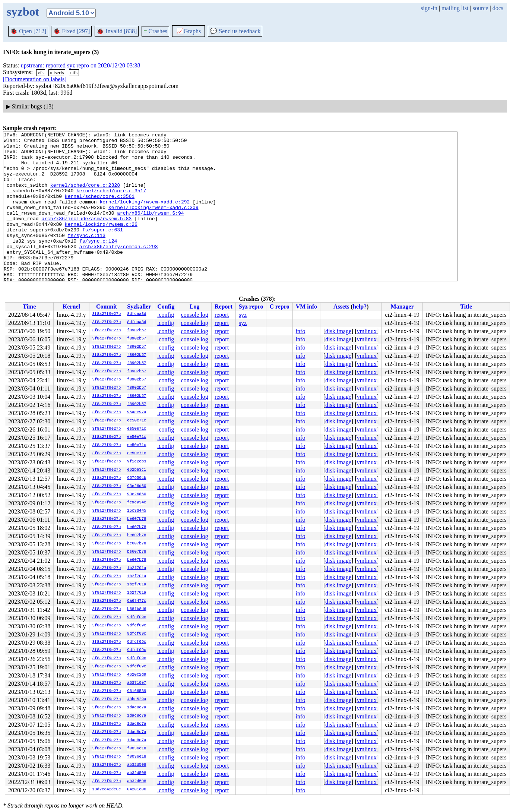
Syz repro (251, 307)
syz (243, 315)
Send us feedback (235, 31)
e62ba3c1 (137, 470)
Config (166, 307)
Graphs (189, 31)
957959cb (137, 478)
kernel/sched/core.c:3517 (111, 203)
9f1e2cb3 (137, 462)
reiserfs (57, 72)
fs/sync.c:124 (98, 263)
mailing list (455, 8)
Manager (402, 307)
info (301, 331)
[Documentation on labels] (35, 79)
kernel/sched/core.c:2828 (85, 196)
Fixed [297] (71, 31)
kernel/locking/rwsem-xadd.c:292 (145, 216)
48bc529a (137, 699)
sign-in (429, 8)
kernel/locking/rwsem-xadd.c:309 (153, 223)
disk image (338, 331)
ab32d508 (137, 765)
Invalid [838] (117, 31)
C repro (279, 307)
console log (195, 315)
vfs (41, 72)
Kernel (71, 307)
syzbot (23, 12)
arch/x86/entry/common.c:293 (119, 270)
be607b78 (137, 519)
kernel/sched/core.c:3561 (100, 209)
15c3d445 (137, 511)
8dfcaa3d (137, 314)
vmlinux (367, 331)
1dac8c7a (137, 708)
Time (29, 307)
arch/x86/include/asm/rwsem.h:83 (86, 236)
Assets (341, 307)
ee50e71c (137, 421)
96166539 (137, 691)
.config (166, 315)
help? (360, 307)
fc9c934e (137, 503)
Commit (107, 307)
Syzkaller (139, 307)
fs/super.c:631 (103, 250)
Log (195, 307)
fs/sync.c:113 (87, 256)
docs (498, 8)
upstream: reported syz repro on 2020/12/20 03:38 (81, 65)
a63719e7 (137, 683)
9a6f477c (137, 601)
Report (224, 307)
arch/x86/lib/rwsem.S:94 (150, 230)
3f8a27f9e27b (107, 314)
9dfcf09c (137, 617)
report (222, 315)
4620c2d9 (137, 675)
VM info (306, 307)
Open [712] (28, 31)
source (481, 8)
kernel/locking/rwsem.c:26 (101, 243)
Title (466, 307)
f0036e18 (137, 749)
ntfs (74, 72)
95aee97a (137, 413)
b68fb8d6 (137, 609)
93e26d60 (137, 486)
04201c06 (137, 790)
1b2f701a (137, 568)
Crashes (155, 31)
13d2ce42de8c (107, 790)
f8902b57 (137, 331)
